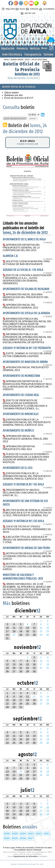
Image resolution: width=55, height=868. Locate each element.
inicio (6, 59)
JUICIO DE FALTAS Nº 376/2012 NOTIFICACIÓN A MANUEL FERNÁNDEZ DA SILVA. (27, 529)
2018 (23, 838)
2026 (7, 834)
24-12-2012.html (39, 59)
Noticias (35, 49)
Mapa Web (8, 9)
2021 (47, 834)
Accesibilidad (46, 9)
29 (28, 671)
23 (34, 668)
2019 (15, 838)
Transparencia (33, 55)
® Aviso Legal (9, 848)
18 (14, 631)
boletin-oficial (17, 59)
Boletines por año (14, 95)
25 (28, 704)
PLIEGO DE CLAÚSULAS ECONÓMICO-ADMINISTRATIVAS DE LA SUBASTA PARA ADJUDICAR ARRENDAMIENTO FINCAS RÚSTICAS (26, 458)
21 (34, 631)
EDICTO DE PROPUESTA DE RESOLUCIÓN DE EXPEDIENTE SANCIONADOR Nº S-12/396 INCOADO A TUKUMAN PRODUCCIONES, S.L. (25, 405)
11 (14, 628)
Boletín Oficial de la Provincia (21, 67)
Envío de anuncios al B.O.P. (19, 98)
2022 (39, 834)
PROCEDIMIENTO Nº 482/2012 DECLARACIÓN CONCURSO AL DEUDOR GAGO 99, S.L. (26, 493)
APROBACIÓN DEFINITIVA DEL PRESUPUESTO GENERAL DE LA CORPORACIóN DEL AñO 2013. (21, 248)
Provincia (22, 49)
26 (21, 635)
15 (28, 664)
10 (7, 628)
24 (7, 635)
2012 (27, 59)
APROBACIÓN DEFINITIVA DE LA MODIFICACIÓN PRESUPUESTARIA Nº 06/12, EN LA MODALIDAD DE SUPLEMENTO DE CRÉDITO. (27, 385)
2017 (31, 838)
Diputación (8, 49)
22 (28, 668)
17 (7, 631)
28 (34, 635)
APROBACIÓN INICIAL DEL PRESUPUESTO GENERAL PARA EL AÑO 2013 (25, 439)
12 (21, 628)
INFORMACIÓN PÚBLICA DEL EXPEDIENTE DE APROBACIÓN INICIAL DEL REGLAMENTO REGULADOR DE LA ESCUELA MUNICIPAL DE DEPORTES (27, 338)
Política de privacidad (25, 848)
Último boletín (12, 93)
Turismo (48, 55)
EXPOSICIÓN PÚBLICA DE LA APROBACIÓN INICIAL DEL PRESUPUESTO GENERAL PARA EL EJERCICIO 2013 (27, 422)
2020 (7, 838)
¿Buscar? (33, 118)
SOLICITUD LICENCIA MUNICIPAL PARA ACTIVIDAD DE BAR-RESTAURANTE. (26, 263)
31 (7, 638)
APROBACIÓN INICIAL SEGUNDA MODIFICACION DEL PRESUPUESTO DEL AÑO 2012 (26, 297)
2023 (31, 834)
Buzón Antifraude (34, 850)
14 (34, 628)
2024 (23, 834)
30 (34, 671)
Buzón (20, 9)
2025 (15, 834)
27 (28, 635)
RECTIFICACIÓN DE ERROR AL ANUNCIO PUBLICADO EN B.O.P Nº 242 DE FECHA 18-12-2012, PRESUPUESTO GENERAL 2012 (27, 513)
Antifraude (32, 9)
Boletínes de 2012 (27, 74)
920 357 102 (27, 13)
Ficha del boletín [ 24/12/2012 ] (24, 78)
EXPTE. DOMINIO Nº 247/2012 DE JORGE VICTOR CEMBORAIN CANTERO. (27, 355)
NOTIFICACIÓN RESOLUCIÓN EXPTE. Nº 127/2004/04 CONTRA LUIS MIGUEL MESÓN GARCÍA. (27, 567)
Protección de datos (44, 848)
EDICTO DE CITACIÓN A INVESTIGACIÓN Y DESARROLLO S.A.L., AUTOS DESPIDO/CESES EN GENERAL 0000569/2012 (27, 279)
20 (28, 631)
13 (28, 628)
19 (21, 631)
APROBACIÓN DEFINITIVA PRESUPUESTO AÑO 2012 (19, 448)
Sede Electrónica (12, 55)
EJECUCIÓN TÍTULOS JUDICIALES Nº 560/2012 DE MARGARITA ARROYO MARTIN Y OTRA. (27, 540)
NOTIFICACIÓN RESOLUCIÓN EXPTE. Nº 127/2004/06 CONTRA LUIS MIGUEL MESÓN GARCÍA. (27, 556)
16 (34, 664)
